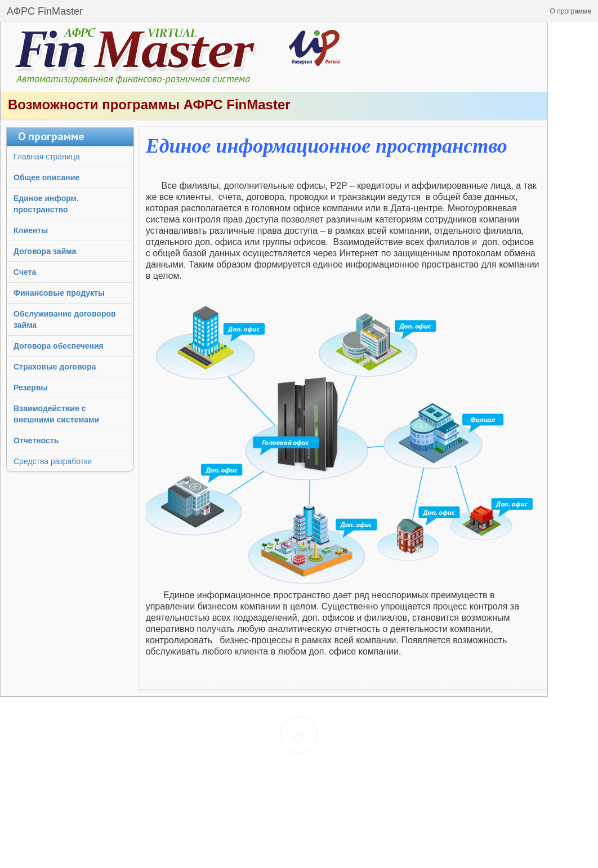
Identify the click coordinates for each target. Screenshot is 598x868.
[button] (571, 11)
